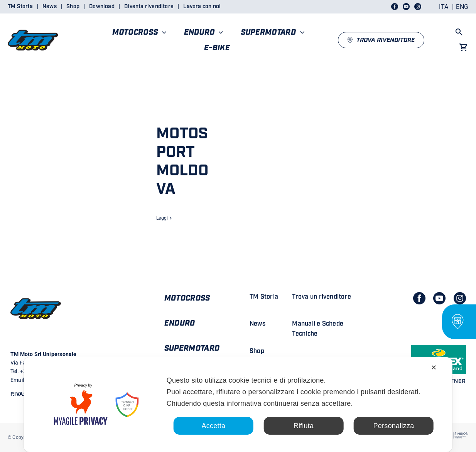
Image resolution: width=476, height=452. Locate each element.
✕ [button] (434, 368)
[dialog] (238, 405)
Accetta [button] (214, 426)
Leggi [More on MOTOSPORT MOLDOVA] (162, 218)
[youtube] (439, 298)
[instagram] (460, 298)
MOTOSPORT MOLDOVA (182, 161)
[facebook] (419, 298)
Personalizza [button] (394, 426)
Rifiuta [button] (304, 426)
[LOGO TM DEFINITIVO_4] (33, 26)
